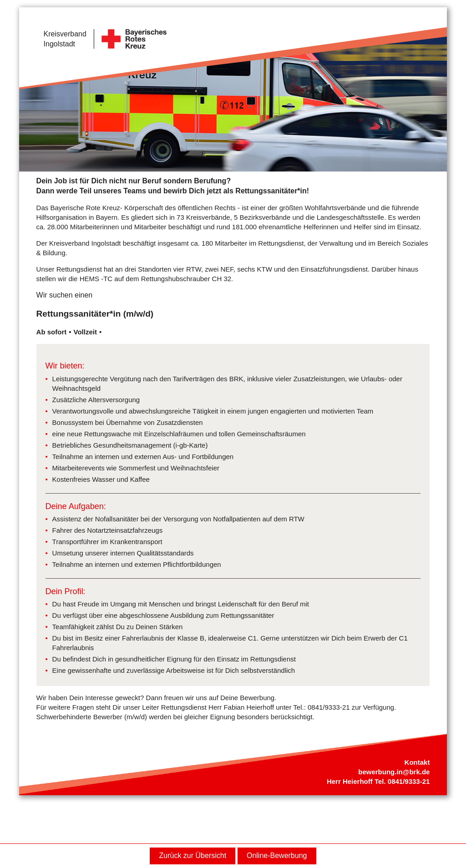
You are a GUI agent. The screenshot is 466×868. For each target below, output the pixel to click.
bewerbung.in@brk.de (394, 772)
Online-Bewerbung (277, 855)
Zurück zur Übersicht (193, 855)
